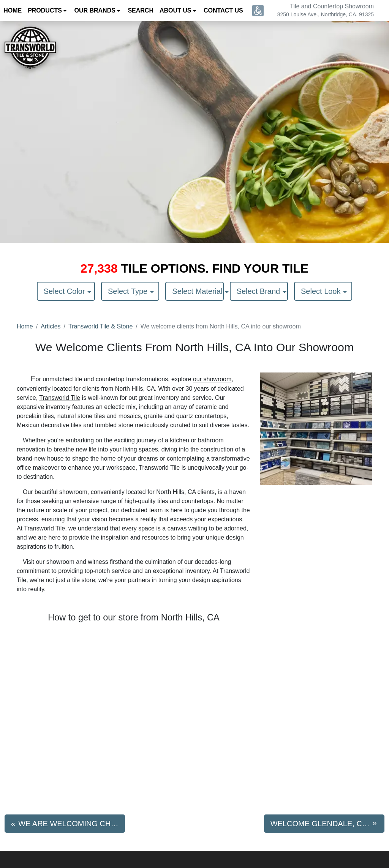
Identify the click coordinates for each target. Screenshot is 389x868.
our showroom (212, 379)
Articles (51, 326)
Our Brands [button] (96, 10)
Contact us (223, 10)
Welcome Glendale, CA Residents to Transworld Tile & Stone (327, 824)
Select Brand (259, 291)
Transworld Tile (60, 398)
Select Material (198, 291)
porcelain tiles (35, 416)
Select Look (322, 291)
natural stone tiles (81, 416)
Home (25, 326)
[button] (258, 11)
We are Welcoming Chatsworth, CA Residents (72, 824)
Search (141, 10)
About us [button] (176, 10)
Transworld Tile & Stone (100, 326)
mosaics (130, 416)
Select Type (129, 291)
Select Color (66, 291)
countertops (211, 416)
